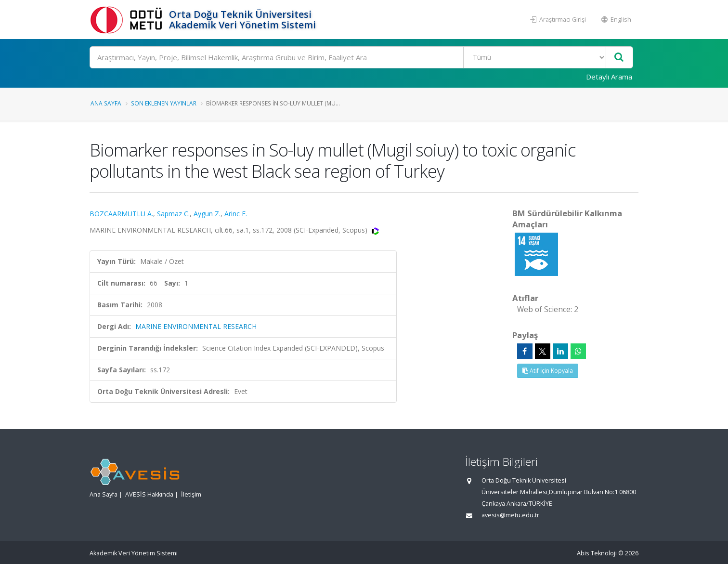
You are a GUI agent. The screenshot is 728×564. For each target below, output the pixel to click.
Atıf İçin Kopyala (548, 371)
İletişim (191, 494)
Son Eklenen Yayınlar (164, 103)
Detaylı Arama (609, 77)
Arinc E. (236, 214)
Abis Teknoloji (597, 553)
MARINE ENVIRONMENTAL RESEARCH (196, 326)
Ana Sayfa (106, 103)
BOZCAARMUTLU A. (121, 214)
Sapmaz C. (173, 214)
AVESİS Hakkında (149, 494)
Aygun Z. (207, 214)
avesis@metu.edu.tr (510, 515)
